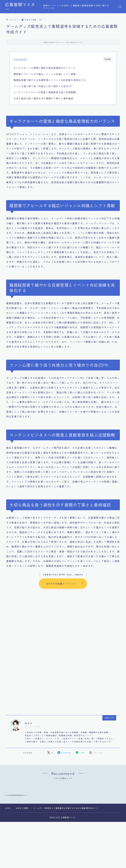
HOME (8, 829)
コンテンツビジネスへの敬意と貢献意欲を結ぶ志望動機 (45, 92)
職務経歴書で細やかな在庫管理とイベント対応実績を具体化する (50, 80)
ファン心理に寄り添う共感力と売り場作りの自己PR (43, 86)
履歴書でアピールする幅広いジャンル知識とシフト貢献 (45, 74)
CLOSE (108, 59)
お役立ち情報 (29, 20)
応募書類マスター (22, 7)
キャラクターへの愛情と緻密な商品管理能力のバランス (45, 68)
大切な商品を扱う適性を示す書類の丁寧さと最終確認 (43, 98)
